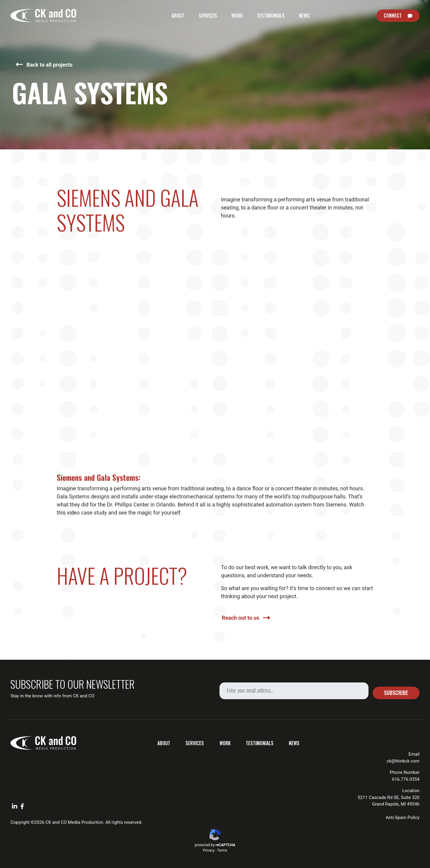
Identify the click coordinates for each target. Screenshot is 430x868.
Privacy (209, 850)
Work (237, 16)
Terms (222, 850)
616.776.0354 (406, 779)
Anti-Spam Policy (403, 818)
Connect (393, 16)
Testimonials (271, 16)
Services (208, 16)
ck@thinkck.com (403, 761)
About (178, 16)
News (304, 16)
